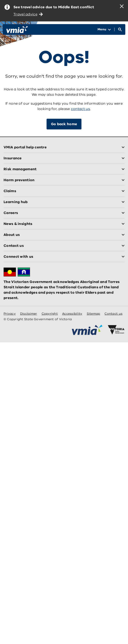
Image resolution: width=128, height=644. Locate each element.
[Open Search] (120, 29)
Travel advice (28, 14)
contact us (80, 109)
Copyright (50, 314)
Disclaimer (29, 314)
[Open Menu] (104, 29)
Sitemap (94, 314)
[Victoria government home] (116, 330)
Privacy (10, 314)
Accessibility (72, 314)
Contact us (113, 314)
